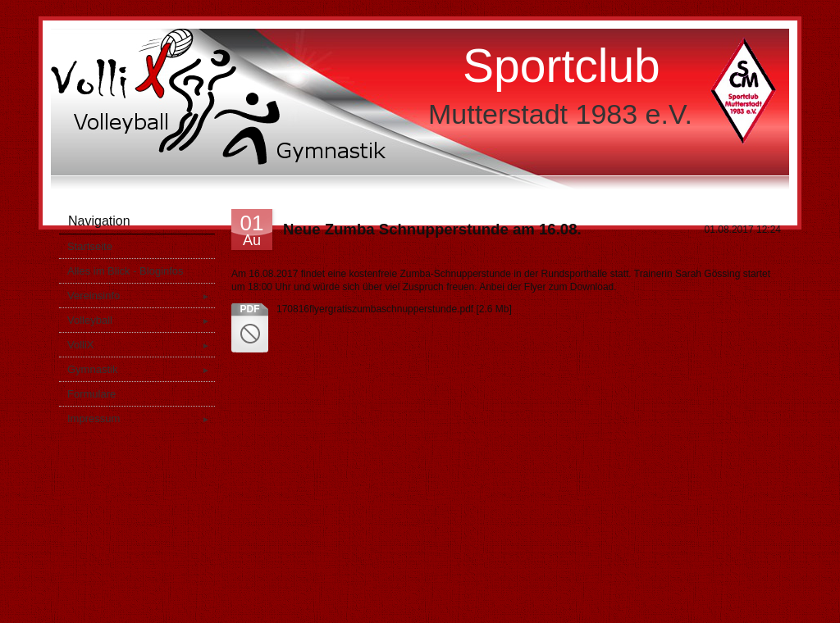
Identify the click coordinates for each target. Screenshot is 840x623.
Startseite (90, 246)
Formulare (91, 394)
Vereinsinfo (141, 296)
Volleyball (141, 320)
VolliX (141, 345)
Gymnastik (141, 369)
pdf (250, 309)
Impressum (141, 418)
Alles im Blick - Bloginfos (126, 271)
